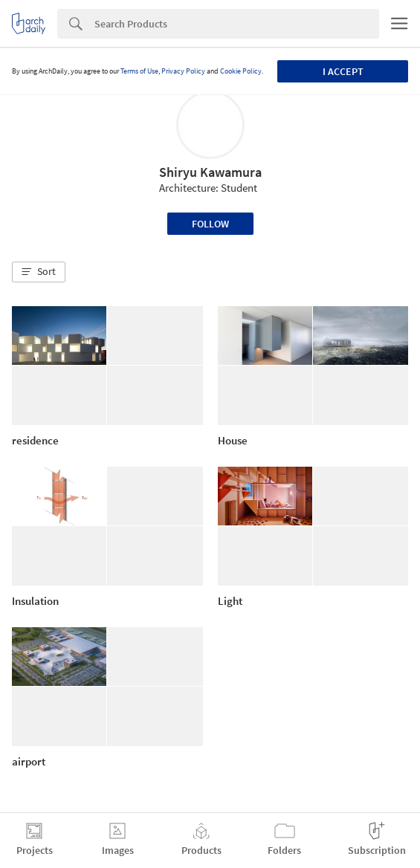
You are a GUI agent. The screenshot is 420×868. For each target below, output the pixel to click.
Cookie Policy (241, 71)
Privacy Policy (183, 71)
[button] (39, 272)
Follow (210, 224)
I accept (343, 71)
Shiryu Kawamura (210, 172)
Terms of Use (139, 71)
